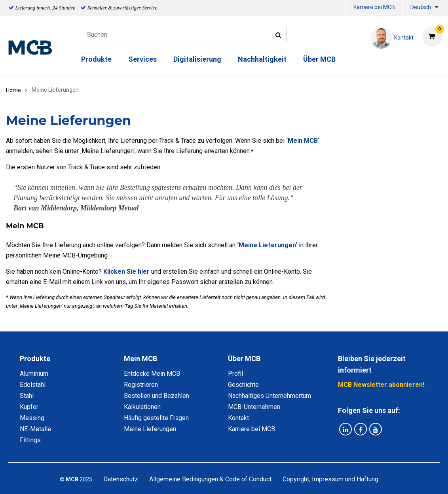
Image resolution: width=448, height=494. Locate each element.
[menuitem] (344, 8)
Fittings (30, 440)
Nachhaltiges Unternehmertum (270, 396)
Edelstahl (33, 385)
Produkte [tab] (35, 359)
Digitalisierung (197, 59)
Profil (235, 374)
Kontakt (238, 418)
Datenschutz (121, 479)
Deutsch (421, 7)
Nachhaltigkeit (262, 59)
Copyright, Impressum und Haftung (330, 479)
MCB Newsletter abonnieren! (381, 385)
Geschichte (243, 385)
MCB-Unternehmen (254, 407)
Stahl (27, 396)
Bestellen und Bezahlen (157, 396)
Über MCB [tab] (244, 359)
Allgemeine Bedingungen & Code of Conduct (210, 479)
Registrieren (141, 385)
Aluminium (34, 374)
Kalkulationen (142, 407)
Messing (32, 418)
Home (13, 90)
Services (142, 59)
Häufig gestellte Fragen (156, 418)
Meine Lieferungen (150, 429)
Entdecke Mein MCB (152, 374)
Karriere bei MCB (374, 7)
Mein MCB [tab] (140, 359)
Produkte (96, 59)
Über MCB (319, 59)
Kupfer (29, 407)
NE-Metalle (35, 429)
